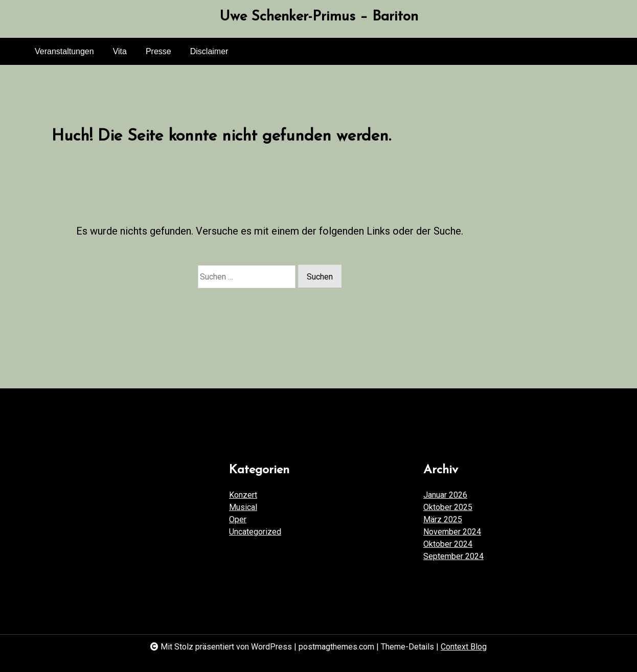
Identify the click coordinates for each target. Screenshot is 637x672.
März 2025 (443, 519)
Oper (238, 519)
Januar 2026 (445, 495)
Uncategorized (255, 532)
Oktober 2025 (448, 507)
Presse (158, 51)
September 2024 (453, 556)
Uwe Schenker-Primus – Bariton (319, 17)
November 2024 (452, 532)
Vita (120, 51)
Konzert (243, 495)
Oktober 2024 (448, 544)
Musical (243, 507)
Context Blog (464, 647)
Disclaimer (209, 51)
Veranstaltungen (64, 51)
